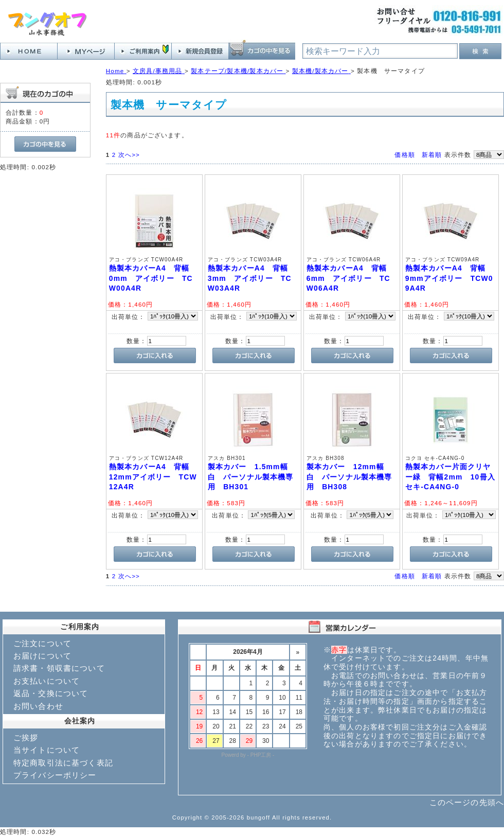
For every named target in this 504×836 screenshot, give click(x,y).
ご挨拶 (26, 737)
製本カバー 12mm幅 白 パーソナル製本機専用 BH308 (349, 477)
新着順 (432, 155)
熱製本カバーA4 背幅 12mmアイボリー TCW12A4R (153, 477)
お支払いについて (47, 681)
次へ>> (129, 155)
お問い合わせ (38, 706)
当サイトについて (47, 750)
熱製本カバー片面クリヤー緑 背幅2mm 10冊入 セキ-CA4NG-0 (454, 477)
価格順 (404, 155)
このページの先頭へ (467, 802)
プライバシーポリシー (55, 775)
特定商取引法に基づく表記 (63, 763)
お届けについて (42, 656)
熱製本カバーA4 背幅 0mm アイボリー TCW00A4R (153, 278)
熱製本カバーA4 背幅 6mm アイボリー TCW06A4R (351, 278)
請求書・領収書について (59, 668)
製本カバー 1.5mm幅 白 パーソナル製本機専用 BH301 (252, 477)
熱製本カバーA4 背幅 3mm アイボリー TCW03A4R (252, 278)
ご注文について (42, 643)
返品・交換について (51, 693)
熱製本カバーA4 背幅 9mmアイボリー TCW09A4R (449, 278)
